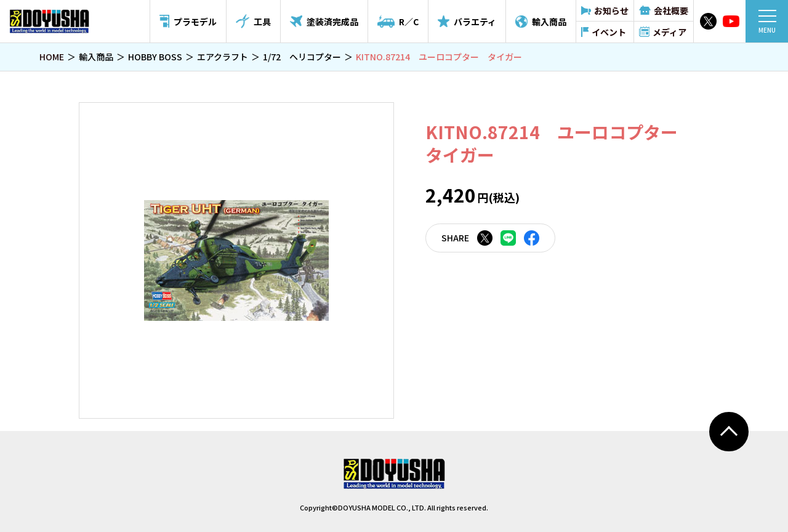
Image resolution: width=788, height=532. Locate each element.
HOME (52, 57)
